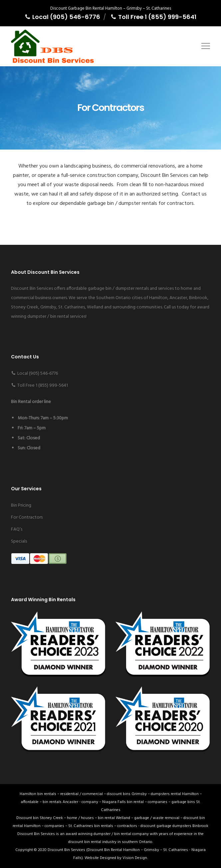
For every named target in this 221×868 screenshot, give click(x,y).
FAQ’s (17, 529)
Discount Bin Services (66, 850)
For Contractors (27, 517)
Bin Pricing (21, 505)
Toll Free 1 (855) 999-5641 (153, 17)
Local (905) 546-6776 (62, 17)
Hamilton (158, 298)
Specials (19, 541)
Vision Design (135, 858)
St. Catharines (72, 307)
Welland (95, 307)
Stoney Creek (25, 307)
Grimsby (48, 307)
